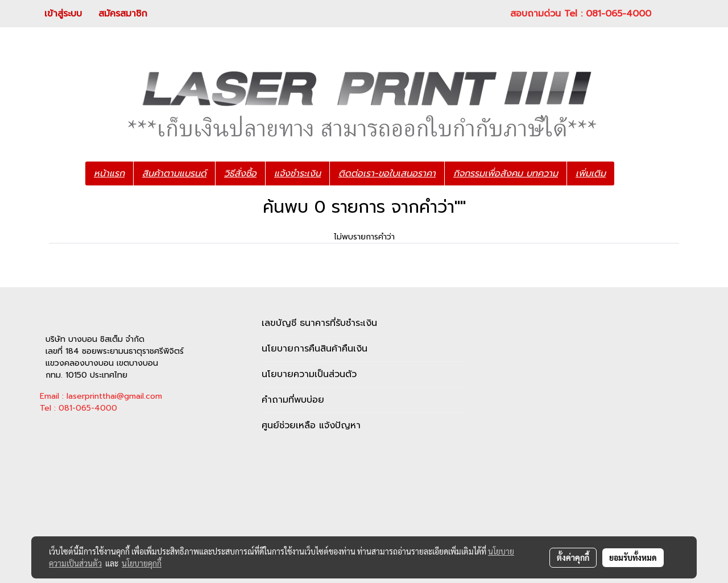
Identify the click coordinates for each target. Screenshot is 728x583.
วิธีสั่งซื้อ (240, 173)
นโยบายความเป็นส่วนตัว (309, 374)
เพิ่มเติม (591, 173)
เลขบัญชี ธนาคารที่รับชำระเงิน (319, 323)
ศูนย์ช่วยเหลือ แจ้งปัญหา (311, 425)
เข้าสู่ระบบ (63, 14)
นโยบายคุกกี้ (142, 563)
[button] (631, 173)
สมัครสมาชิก (123, 14)
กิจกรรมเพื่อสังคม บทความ (506, 173)
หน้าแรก (109, 173)
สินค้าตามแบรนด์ (174, 173)
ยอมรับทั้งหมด (633, 557)
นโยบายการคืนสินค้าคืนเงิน (315, 349)
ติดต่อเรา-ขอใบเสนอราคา (387, 173)
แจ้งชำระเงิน (297, 173)
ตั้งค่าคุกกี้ (573, 557)
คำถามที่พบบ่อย (293, 400)
